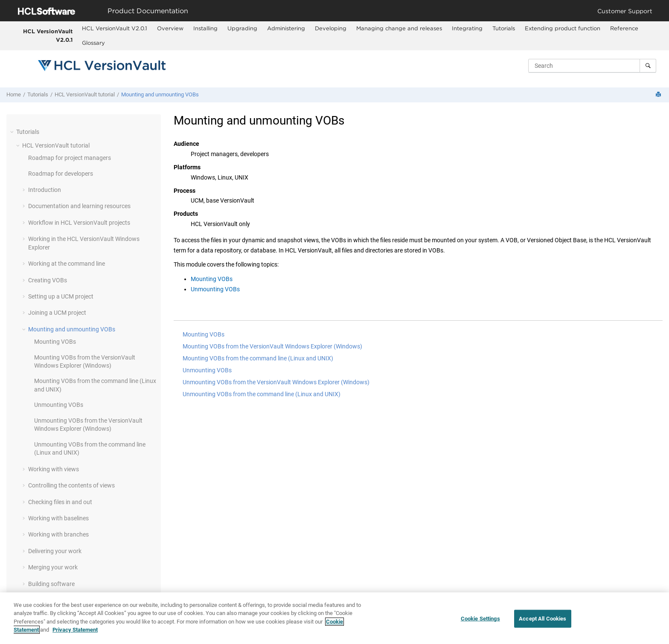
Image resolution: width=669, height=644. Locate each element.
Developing (331, 28)
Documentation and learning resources (79, 206)
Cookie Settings (480, 619)
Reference (624, 28)
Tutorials (504, 28)
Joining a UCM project (57, 313)
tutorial (85, 94)
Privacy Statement (75, 630)
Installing (205, 28)
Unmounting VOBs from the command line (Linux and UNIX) (262, 394)
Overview (170, 28)
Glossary (93, 43)
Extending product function (563, 28)
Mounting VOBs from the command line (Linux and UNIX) (258, 358)
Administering (286, 28)
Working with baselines (58, 518)
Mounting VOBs (55, 342)
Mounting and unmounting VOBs (160, 94)
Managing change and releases (399, 28)
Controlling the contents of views (71, 485)
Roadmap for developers (61, 174)
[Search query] (592, 66)
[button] (13, 132)
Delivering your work (55, 551)
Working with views (54, 469)
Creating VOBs (48, 280)
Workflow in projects (79, 223)
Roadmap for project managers (70, 158)
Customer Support (625, 11)
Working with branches (58, 534)
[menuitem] (114, 29)
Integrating (467, 28)
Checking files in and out (60, 502)
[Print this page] (659, 95)
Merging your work (53, 567)
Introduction (45, 190)
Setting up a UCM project (61, 296)
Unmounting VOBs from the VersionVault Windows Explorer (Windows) (276, 382)
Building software (51, 584)
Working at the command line (67, 264)
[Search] (648, 66)
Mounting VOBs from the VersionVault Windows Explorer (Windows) (272, 346)
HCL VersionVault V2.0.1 (48, 35)
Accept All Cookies (542, 619)
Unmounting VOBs (59, 405)
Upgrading (242, 28)
